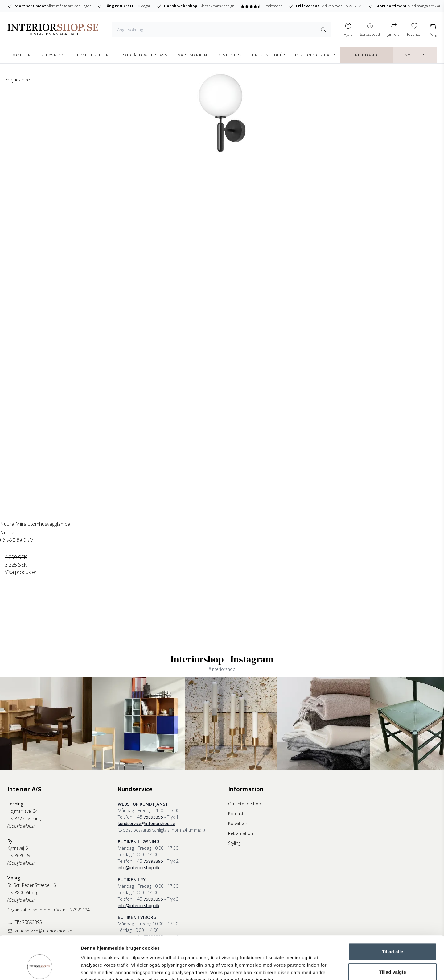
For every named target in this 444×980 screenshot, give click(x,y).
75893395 (153, 817)
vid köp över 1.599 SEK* (325, 6)
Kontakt (236, 814)
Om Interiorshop (245, 804)
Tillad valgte (393, 935)
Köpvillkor (238, 823)
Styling (234, 843)
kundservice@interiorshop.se (146, 823)
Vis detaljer (321, 968)
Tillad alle (392, 914)
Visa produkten (21, 572)
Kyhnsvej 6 (18, 848)
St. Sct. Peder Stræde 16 (32, 885)
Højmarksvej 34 (23, 811)
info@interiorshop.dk (139, 868)
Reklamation (240, 833)
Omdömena (261, 6)
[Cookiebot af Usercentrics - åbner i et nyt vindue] (40, 968)
